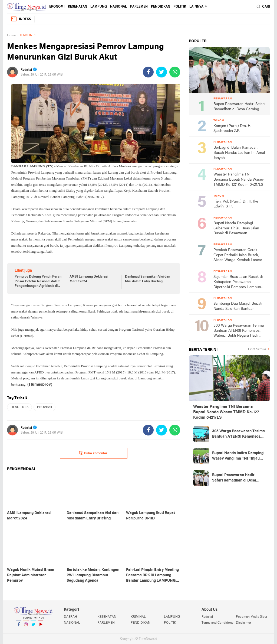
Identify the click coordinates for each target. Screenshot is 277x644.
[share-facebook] (148, 72)
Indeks (21, 19)
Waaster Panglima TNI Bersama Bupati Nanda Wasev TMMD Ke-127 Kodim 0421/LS (239, 180)
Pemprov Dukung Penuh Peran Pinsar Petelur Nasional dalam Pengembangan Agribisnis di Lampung (38, 282)
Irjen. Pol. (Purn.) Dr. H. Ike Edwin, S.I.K (236, 204)
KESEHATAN (78, 7)
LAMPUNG (99, 7)
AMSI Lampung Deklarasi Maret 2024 (89, 279)
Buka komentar (93, 453)
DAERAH (70, 617)
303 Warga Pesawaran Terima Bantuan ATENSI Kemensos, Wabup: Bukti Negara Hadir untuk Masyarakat (239, 331)
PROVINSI (44, 407)
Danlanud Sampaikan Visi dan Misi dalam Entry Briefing (148, 279)
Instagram (26, 627)
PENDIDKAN (161, 7)
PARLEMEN (139, 7)
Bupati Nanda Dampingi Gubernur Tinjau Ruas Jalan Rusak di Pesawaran (236, 228)
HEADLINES (19, 407)
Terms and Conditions (217, 623)
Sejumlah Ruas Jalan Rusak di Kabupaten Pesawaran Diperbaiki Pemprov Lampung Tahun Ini (238, 282)
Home (11, 35)
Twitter (33, 627)
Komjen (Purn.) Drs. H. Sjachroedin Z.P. (232, 129)
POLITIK (180, 7)
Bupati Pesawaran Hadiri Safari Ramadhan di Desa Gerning (239, 107)
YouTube (41, 627)
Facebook (19, 627)
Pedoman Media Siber (252, 617)
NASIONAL (118, 7)
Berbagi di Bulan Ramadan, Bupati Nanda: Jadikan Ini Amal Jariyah (239, 153)
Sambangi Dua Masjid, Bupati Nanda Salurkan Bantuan (238, 306)
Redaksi (207, 617)
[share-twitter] (161, 72)
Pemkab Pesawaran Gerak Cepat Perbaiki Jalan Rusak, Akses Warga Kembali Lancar (238, 255)
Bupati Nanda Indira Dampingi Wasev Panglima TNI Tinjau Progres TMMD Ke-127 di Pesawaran (238, 456)
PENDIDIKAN (141, 623)
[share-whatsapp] (175, 72)
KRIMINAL (138, 617)
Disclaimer (243, 623)
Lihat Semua (257, 349)
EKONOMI (57, 7)
